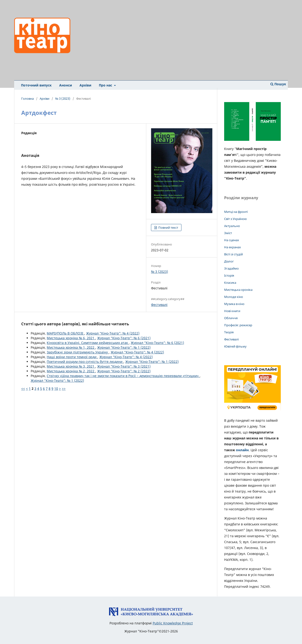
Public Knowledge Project (173, 623)
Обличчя (231, 318)
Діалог (229, 261)
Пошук (278, 84)
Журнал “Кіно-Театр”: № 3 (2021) (124, 366)
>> (64, 389)
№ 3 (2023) (63, 99)
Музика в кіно (234, 304)
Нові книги (232, 311)
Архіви (85, 85)
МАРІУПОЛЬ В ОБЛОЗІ (65, 333)
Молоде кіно (234, 297)
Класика (230, 283)
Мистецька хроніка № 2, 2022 (71, 371)
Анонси (66, 85)
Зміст (228, 233)
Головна (27, 99)
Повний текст (168, 228)
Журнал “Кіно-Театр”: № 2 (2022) (124, 371)
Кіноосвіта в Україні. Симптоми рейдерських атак (88, 343)
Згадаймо (231, 268)
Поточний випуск (36, 85)
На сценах (232, 240)
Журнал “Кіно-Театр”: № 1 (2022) (124, 347)
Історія (229, 275)
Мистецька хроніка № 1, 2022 (71, 347)
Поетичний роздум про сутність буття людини (85, 362)
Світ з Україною (235, 219)
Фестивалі (159, 305)
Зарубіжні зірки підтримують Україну (78, 352)
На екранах (233, 247)
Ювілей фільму (235, 346)
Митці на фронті (236, 212)
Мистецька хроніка (238, 290)
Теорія (229, 332)
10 (56, 389)
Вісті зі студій (233, 254)
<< (23, 389)
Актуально (232, 226)
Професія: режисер (238, 325)
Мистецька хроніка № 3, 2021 (71, 366)
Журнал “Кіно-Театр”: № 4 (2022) (113, 333)
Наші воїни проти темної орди (72, 357)
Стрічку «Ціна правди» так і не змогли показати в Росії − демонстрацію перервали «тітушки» (123, 376)
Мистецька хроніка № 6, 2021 (71, 338)
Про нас (106, 85)
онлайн (242, 450)
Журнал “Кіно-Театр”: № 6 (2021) (124, 338)
